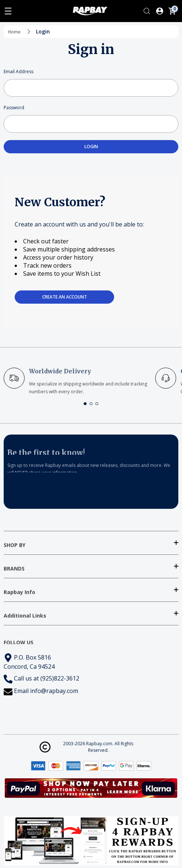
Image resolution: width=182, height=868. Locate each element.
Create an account (65, 297)
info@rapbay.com (54, 691)
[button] (85, 404)
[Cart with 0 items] (172, 11)
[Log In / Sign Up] (160, 11)
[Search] (147, 11)
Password (14, 108)
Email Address (19, 72)
